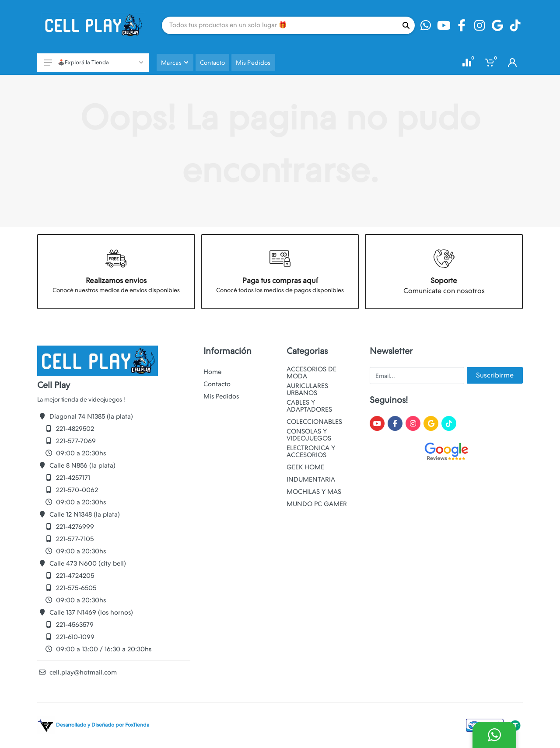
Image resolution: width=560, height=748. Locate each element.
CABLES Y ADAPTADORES (309, 406)
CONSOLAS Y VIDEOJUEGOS (309, 435)
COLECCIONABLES (314, 422)
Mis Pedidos (221, 396)
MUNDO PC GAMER (317, 504)
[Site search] (280, 25)
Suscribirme (495, 375)
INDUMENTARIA (311, 479)
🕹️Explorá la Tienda (94, 62)
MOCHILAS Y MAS (314, 492)
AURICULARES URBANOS (307, 389)
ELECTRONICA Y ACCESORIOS (311, 451)
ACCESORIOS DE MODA (311, 373)
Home (212, 372)
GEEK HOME (305, 467)
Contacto (217, 384)
